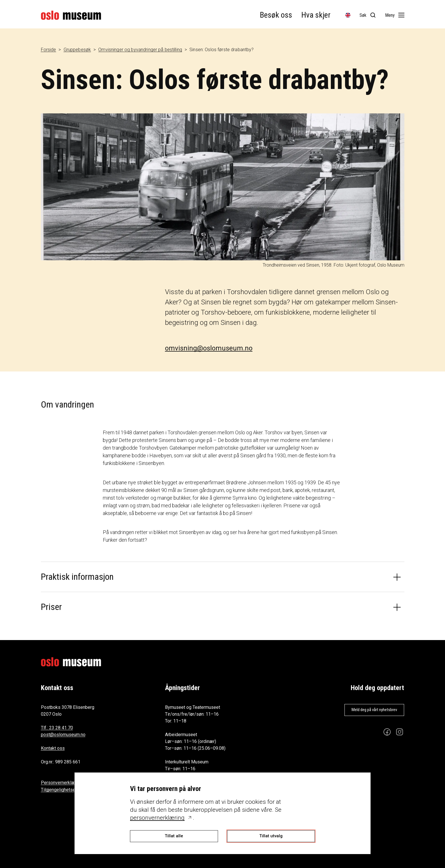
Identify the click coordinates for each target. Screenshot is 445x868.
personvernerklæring (157, 818)
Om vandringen (67, 404)
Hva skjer (316, 15)
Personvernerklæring (62, 783)
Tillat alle (174, 836)
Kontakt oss (53, 748)
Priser (51, 607)
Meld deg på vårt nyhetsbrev (374, 710)
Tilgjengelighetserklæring (66, 790)
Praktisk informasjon (77, 577)
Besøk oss (276, 15)
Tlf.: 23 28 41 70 (57, 728)
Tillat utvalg (271, 836)
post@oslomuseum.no (63, 735)
